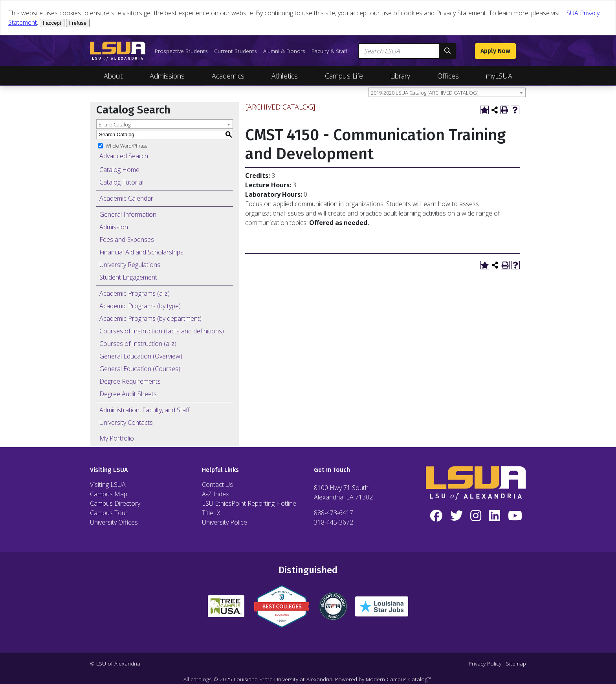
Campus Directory (115, 503)
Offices (448, 76)
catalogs (201, 679)
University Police (225, 522)
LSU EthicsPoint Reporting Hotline (249, 503)
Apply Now (495, 51)
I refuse (78, 23)
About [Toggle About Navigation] (113, 76)
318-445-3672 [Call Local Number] (334, 522)
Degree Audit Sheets (128, 394)
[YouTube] (515, 516)
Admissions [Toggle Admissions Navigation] (167, 76)
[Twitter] (456, 516)
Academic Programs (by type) (140, 306)
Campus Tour (109, 513)
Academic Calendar (126, 198)
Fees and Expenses (127, 240)
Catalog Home (119, 170)
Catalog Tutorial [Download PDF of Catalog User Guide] (121, 182)
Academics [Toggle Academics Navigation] (228, 76)
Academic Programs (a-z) (135, 293)
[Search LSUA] (399, 51)
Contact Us (217, 485)
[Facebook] (436, 516)
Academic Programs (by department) (150, 318)
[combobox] (447, 92)
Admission (114, 227)
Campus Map (109, 494)
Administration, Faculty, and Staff (145, 410)
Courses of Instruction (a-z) (138, 344)
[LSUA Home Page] (118, 51)
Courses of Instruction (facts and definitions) (162, 331)
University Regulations (130, 265)
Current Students (236, 51)
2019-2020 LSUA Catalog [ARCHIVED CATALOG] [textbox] (425, 93)
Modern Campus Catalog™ (399, 679)
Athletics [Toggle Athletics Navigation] (285, 76)
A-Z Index (215, 494)
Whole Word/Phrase (127, 145)
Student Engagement (128, 277)
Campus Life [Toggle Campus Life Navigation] (344, 76)
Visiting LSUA (108, 485)
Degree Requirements (130, 381)
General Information (128, 214)
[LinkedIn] (495, 516)
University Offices (114, 522)
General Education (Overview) (141, 356)
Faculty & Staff (329, 51)
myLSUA (499, 76)
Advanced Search (124, 156)
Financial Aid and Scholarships (141, 252)
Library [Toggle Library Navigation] (400, 76)
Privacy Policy (485, 663)
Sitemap (516, 663)
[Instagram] (476, 516)
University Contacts (126, 422)
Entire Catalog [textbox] (115, 124)
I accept (52, 23)
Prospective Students (181, 51)
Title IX (211, 513)
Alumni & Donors (284, 51)
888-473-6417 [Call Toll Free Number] (334, 513)
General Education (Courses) (140, 369)
